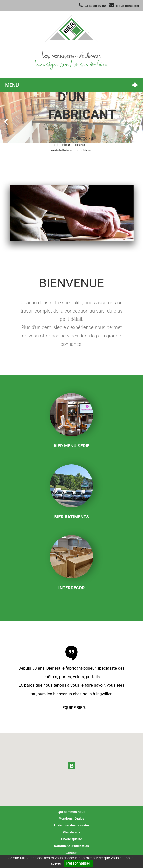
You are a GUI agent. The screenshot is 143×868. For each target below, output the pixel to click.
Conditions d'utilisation (72, 846)
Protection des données (71, 825)
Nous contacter (128, 6)
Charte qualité (71, 839)
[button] (72, 766)
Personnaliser (78, 863)
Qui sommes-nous (71, 812)
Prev (6, 121)
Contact (71, 853)
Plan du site (71, 832)
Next (137, 121)
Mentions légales (71, 819)
